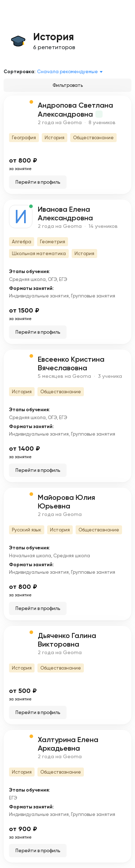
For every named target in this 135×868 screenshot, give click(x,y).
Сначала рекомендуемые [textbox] (67, 72)
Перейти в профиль (38, 182)
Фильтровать (68, 85)
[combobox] (71, 72)
